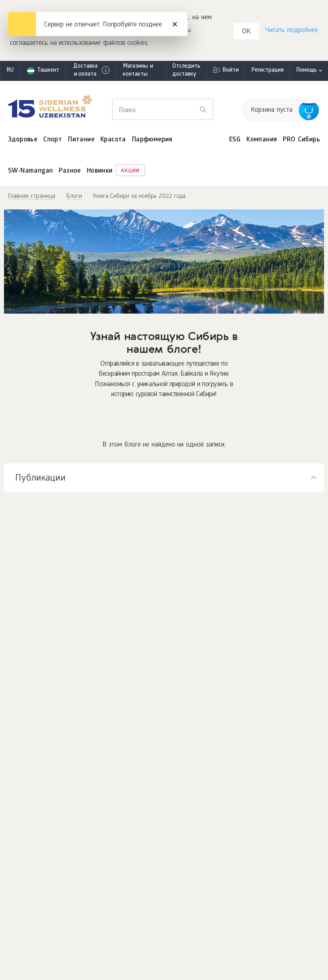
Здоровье (23, 140)
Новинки (100, 171)
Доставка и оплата (92, 71)
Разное (70, 171)
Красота (113, 140)
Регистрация (267, 71)
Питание (81, 140)
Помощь (306, 71)
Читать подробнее (292, 31)
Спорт (53, 140)
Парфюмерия (152, 140)
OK (246, 32)
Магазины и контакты (138, 71)
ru (10, 71)
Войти (231, 71)
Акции (130, 171)
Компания (262, 140)
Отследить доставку (186, 71)
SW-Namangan (30, 171)
